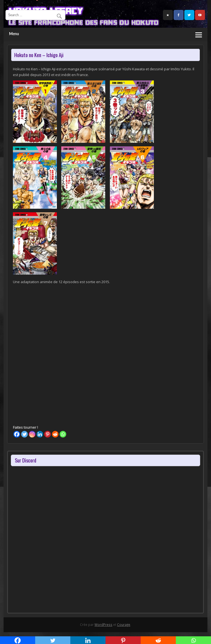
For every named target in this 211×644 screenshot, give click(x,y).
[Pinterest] (48, 434)
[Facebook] (17, 434)
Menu (14, 34)
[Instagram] (32, 434)
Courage (124, 625)
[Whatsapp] (63, 434)
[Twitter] (24, 434)
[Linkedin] (40, 434)
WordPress (103, 625)
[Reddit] (55, 434)
